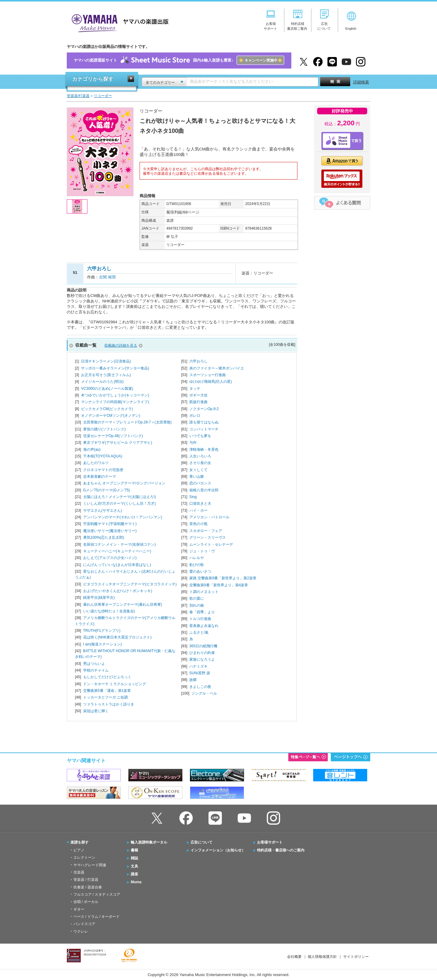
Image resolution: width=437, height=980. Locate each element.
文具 (134, 866)
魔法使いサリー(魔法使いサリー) (110, 531)
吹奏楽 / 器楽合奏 (88, 887)
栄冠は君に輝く (96, 711)
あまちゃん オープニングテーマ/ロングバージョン (124, 483)
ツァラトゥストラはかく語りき (109, 704)
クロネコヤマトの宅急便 (103, 470)
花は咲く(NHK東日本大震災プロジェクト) (117, 637)
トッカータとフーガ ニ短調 (105, 697)
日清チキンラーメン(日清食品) (106, 361)
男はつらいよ (94, 664)
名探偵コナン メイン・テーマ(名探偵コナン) (119, 544)
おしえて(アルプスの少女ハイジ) (110, 558)
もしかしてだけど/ (107, 677)
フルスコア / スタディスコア (97, 894)
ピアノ (79, 850)
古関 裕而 (107, 277)
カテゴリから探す (93, 79)
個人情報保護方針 (322, 957)
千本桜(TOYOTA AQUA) (103, 456)
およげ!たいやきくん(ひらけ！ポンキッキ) (118, 591)
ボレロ (195, 416)
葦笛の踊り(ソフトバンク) (104, 429)
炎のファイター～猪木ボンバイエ (217, 368)
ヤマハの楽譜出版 (118, 22)
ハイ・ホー (198, 510)
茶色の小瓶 (198, 524)
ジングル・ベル (204, 693)
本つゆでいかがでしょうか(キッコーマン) (115, 395)
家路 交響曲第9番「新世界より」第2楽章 (223, 578)
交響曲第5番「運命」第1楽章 (107, 691)
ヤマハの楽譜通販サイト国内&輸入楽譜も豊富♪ (179, 61)
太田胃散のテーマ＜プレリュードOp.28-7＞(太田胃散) (127, 422)
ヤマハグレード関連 (90, 865)
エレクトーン (84, 857)
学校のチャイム (96, 670)
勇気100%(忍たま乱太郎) (104, 537)
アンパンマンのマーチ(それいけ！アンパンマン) (123, 517)
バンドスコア (84, 924)
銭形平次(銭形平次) (99, 598)
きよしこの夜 (200, 687)
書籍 (134, 850)
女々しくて (198, 470)
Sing (193, 497)
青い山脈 (197, 477)
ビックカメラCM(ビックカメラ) (107, 409)
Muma (136, 882)
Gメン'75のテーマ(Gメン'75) (107, 490)
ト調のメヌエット (204, 592)
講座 (134, 874)
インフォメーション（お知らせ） (218, 850)
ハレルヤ (197, 558)
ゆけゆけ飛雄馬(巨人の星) (211, 382)
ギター (79, 909)
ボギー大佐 (198, 395)
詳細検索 (361, 82)
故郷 (193, 680)
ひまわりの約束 (202, 653)
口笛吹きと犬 (200, 503)
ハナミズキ (198, 666)
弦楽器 (79, 872)
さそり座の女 (200, 463)
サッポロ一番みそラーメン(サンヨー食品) (115, 368)
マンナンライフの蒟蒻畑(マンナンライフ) (115, 402)
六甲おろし (198, 361)
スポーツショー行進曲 (208, 375)
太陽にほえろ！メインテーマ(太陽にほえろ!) (119, 497)
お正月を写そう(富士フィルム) (106, 375)
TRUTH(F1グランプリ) (102, 631)
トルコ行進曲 (200, 619)
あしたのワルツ (96, 463)
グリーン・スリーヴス (208, 537)
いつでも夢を (200, 436)
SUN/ (200, 673)
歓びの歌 (197, 565)
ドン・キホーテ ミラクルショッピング (115, 684)
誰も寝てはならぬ (204, 422)
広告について (202, 842)
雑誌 (134, 858)
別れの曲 (197, 605)
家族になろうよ (202, 659)
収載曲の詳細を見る (121, 345)
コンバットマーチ (204, 429)
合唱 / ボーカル (86, 902)
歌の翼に (197, 598)
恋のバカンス (200, 483)
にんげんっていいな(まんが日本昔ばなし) (117, 565)
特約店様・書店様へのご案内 (281, 850)
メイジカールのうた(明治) (102, 382)
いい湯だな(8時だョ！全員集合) (109, 611)
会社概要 (294, 957)
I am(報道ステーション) (103, 644)
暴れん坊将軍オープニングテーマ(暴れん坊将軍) (123, 605)
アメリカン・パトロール (209, 517)
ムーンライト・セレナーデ (211, 544)
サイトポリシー (356, 957)
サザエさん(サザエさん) (103, 510)
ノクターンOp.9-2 (204, 409)
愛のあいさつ (200, 571)
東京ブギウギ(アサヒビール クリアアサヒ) (118, 443)
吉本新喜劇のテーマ (100, 477)
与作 (193, 443)
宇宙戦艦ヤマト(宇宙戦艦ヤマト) (110, 524)
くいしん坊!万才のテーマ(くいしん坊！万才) (119, 503)
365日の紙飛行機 (203, 646)
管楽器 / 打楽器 (86, 880)
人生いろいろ (200, 456)
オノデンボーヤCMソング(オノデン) (111, 416)
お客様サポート (270, 842)
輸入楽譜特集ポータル (149, 842)
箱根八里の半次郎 (204, 490)
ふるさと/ (199, 632)
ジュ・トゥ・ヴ (202, 551)
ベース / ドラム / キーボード (97, 917)
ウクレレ (81, 931)
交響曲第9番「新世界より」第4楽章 (219, 585)
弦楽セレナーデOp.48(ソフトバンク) (113, 436)
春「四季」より (202, 612)
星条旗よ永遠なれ (204, 626)
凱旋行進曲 (198, 402)
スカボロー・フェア (206, 531)
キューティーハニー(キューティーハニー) (117, 551)
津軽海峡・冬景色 (204, 450)
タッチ (195, 389)
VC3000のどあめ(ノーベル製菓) (107, 389)
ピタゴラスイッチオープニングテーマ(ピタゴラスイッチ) (130, 584)
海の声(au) (92, 450)
